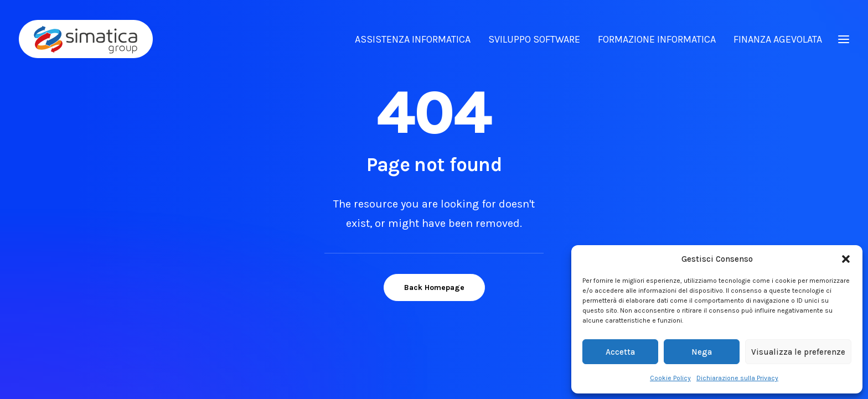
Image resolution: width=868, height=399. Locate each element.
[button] (846, 259)
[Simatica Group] (86, 39)
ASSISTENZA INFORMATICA (413, 39)
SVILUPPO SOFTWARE (534, 39)
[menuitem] (417, 39)
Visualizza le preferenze (798, 352)
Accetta (620, 352)
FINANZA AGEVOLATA (778, 39)
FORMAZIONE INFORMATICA (657, 39)
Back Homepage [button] (434, 287)
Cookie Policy (670, 378)
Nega (702, 352)
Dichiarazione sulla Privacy (737, 378)
